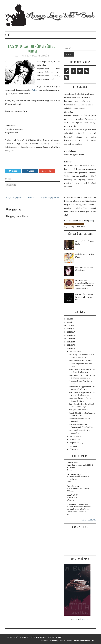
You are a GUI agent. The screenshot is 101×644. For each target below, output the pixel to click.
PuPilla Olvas (73, 463)
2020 (69, 325)
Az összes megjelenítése (89, 520)
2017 (69, 335)
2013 (69, 348)
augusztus (74, 446)
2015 (69, 342)
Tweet (13, 171)
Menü (8, 35)
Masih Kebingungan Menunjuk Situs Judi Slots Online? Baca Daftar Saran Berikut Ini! (79, 509)
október (73, 440)
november (74, 436)
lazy (9, 179)
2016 (69, 339)
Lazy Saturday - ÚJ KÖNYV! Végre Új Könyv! (32, 49)
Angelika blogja (74, 474)
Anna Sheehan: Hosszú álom (80, 360)
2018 (69, 332)
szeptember (75, 443)
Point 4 (35, 90)
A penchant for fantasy (77, 505)
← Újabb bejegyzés (14, 197)
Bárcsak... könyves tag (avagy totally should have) (84, 297)
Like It (30, 171)
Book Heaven (73, 486)
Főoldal (31, 197)
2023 (69, 319)
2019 (69, 329)
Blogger (85, 619)
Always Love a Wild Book (34, 637)
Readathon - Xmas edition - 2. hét (80, 488)
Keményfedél (73, 495)
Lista (91, 221)
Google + (47, 171)
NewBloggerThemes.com (84, 640)
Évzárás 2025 (72, 498)
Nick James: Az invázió (78, 410)
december (74, 352)
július (72, 449)
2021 (69, 322)
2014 (69, 345)
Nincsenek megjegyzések (41, 56)
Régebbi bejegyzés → (50, 197)
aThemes (54, 640)
